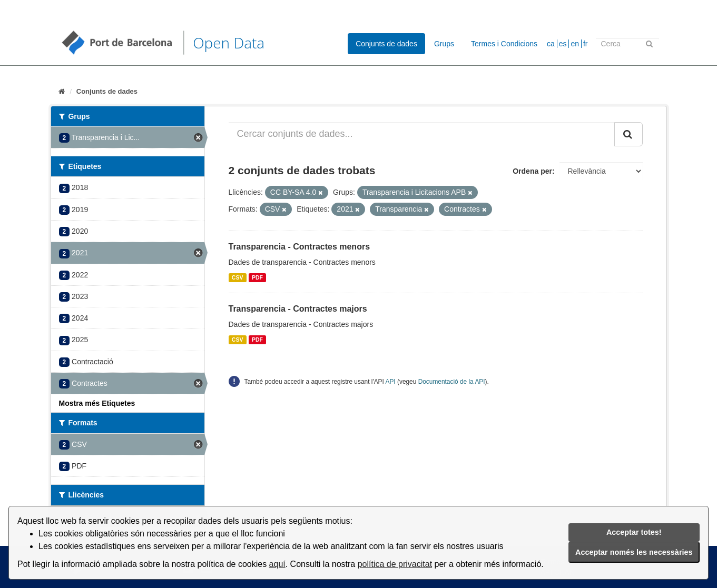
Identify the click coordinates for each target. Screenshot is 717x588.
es (563, 44)
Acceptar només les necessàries (634, 552)
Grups (444, 44)
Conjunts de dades (386, 44)
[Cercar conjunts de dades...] (422, 134)
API (391, 382)
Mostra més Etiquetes (97, 403)
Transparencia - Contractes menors (299, 247)
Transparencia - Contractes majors (298, 309)
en (575, 44)
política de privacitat (395, 564)
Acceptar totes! (634, 532)
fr (586, 44)
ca (551, 44)
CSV (238, 277)
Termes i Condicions (504, 44)
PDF (257, 277)
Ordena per (532, 171)
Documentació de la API (452, 382)
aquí (277, 564)
